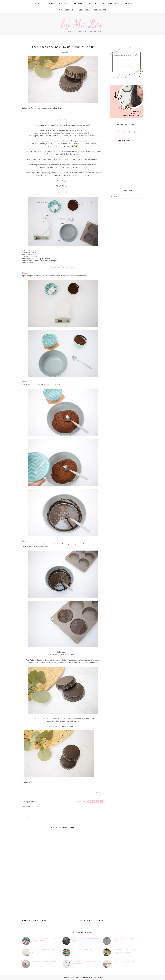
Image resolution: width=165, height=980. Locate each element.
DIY (33, 807)
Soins (38, 807)
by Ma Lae (83, 23)
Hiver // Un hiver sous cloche (44, 961)
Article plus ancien (91, 921)
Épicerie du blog (98, 977)
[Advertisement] (63, 901)
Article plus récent (35, 921)
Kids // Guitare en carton (123, 961)
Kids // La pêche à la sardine (84, 950)
